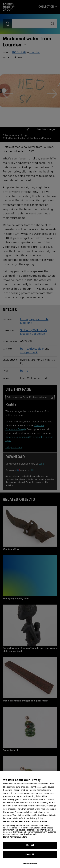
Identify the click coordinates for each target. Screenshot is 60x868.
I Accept (30, 848)
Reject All (30, 858)
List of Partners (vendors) (15, 840)
